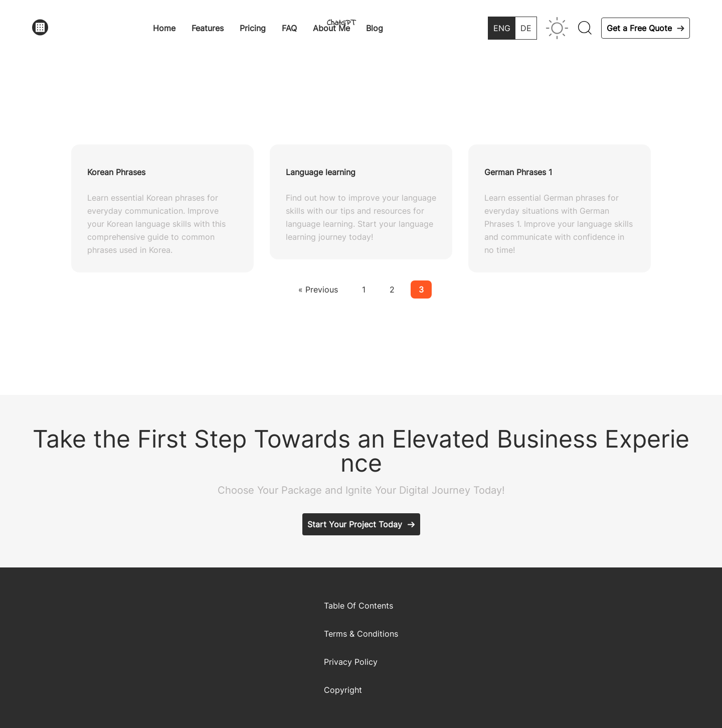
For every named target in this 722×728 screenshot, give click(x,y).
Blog (375, 28)
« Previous (318, 289)
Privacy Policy (351, 662)
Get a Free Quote (639, 28)
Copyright (343, 690)
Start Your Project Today (355, 524)
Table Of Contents (358, 606)
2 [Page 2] (392, 289)
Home (164, 28)
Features (208, 28)
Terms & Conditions (361, 634)
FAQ (289, 28)
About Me (331, 28)
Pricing (253, 28)
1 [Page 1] (364, 289)
